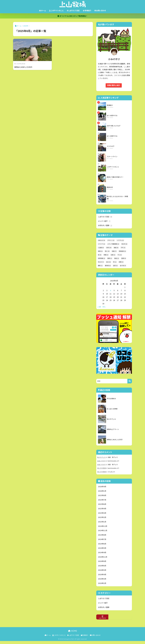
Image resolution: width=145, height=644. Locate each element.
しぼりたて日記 (73, 10)
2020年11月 (103, 559)
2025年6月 (102, 505)
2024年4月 (102, 554)
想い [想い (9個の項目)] (107, 252)
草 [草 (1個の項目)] (115, 262)
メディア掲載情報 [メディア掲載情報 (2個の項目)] (113, 244)
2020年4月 (102, 577)
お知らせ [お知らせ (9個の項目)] (101, 241)
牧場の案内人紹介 (114, 85)
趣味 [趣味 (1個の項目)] (100, 266)
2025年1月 (102, 523)
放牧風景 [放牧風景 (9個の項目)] (122, 252)
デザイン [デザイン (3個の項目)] (111, 241)
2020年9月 (102, 563)
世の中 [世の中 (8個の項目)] (124, 244)
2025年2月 (102, 518)
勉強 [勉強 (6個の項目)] (116, 248)
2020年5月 (102, 572)
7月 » (104, 307)
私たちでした (101, 458)
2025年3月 (102, 514)
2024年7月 (102, 541)
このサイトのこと (56, 10)
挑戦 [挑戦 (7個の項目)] (114, 252)
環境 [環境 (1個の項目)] (110, 259)
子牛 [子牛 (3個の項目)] (123, 248)
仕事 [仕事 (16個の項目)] (109, 248)
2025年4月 (102, 510)
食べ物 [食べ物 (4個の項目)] (123, 266)
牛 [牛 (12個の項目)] (120, 255)
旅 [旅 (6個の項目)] (100, 255)
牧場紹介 (87, 10)
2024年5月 (102, 550)
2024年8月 (102, 536)
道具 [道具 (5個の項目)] (115, 266)
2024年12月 (103, 528)
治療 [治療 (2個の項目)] (113, 255)
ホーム (42, 10)
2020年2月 (102, 586)
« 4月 (99, 307)
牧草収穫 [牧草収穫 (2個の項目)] (101, 259)
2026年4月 (102, 487)
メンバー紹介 (105, 221)
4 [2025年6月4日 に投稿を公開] (111, 291)
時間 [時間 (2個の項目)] (106, 255)
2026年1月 (102, 492)
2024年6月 (102, 545)
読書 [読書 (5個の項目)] (121, 262)
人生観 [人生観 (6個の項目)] (101, 248)
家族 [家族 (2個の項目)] (100, 252)
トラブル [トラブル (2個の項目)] (120, 241)
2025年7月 (102, 500)
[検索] (130, 382)
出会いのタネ (101, 461)
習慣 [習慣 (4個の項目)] (124, 259)
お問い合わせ (100, 10)
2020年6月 (102, 568)
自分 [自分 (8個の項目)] (108, 262)
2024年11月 (103, 532)
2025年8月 (102, 496)
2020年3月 (102, 581)
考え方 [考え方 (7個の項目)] (101, 262)
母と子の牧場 (101, 468)
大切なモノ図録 (106, 226)
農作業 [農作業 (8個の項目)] (108, 266)
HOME (73, 634)
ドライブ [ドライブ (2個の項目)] (101, 244)
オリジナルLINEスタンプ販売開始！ (72, 16)
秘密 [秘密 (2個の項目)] (117, 259)
